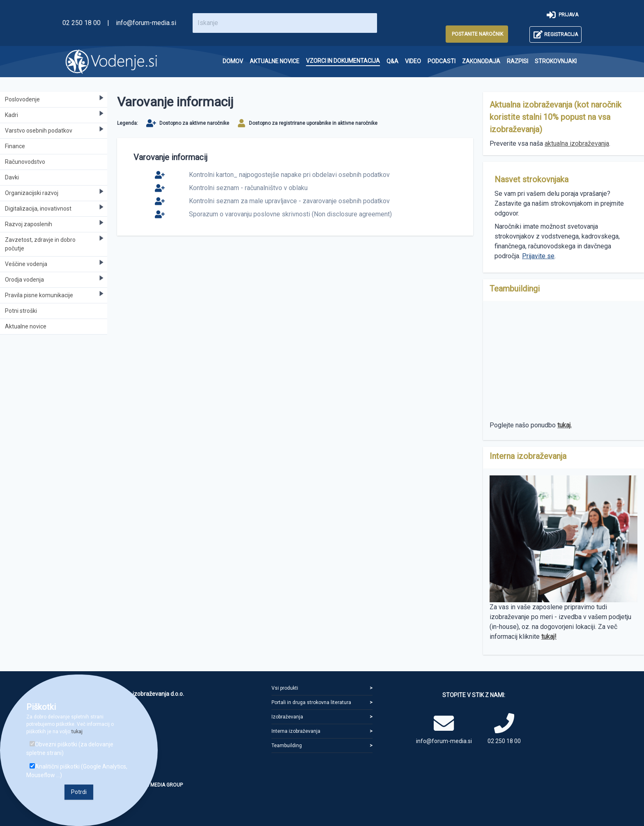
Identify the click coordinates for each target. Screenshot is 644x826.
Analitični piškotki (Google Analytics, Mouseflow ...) (77, 771)
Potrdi (79, 792)
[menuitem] (233, 61)
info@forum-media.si (146, 23)
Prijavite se (538, 256)
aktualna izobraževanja (577, 143)
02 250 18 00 (82, 23)
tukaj (77, 732)
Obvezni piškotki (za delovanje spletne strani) (70, 749)
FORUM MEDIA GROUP (158, 785)
